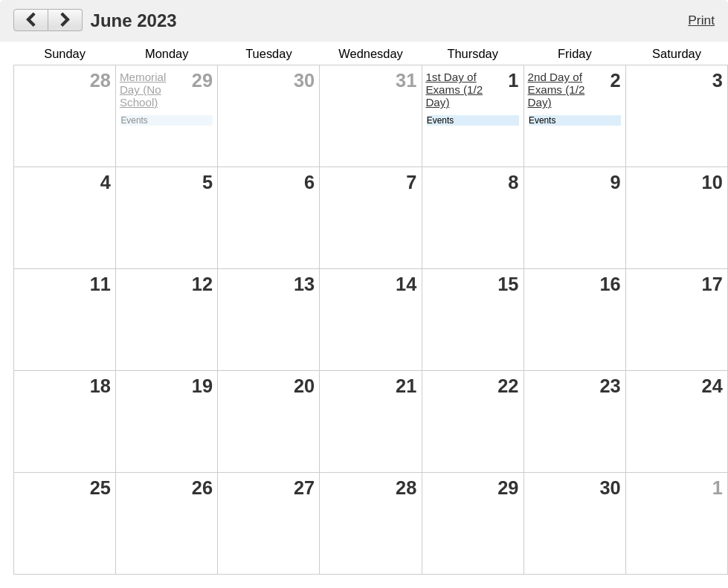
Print (701, 20)
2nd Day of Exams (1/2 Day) (557, 90)
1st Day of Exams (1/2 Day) (454, 90)
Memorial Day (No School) (143, 90)
